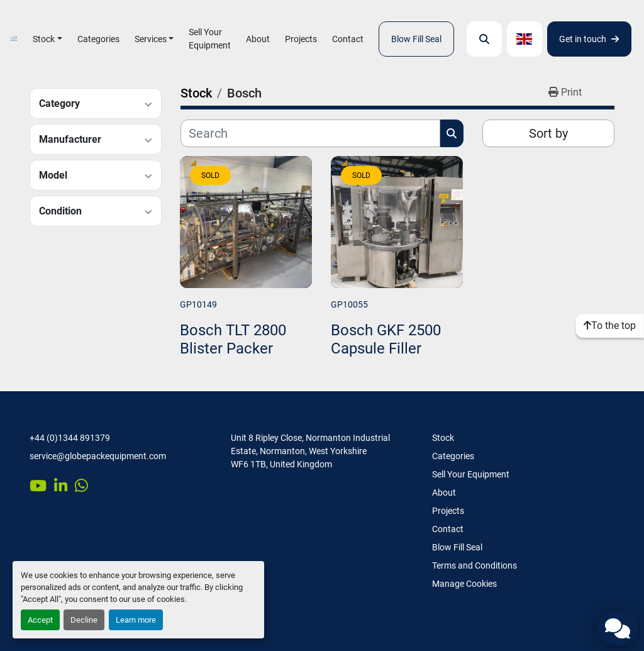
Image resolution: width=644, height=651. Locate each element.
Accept (40, 620)
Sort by (548, 133)
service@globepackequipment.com (98, 456)
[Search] (310, 133)
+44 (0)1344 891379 (70, 438)
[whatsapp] (81, 486)
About (258, 39)
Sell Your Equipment (210, 39)
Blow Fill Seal (416, 39)
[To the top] (610, 326)
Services (151, 39)
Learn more (136, 620)
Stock (44, 39)
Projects (301, 39)
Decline (84, 620)
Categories (98, 39)
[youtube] (38, 486)
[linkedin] (61, 486)
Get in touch (589, 39)
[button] (47, 39)
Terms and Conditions (475, 565)
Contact (348, 39)
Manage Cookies (464, 584)
